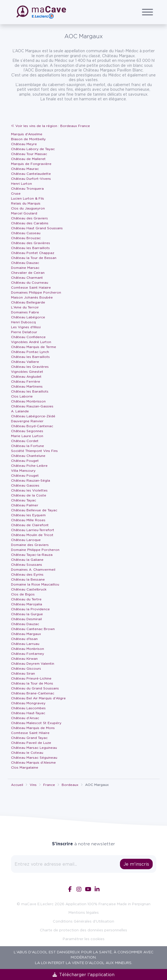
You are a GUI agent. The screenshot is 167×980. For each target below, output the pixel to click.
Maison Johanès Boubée (32, 297)
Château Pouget (25, 461)
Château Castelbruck (29, 589)
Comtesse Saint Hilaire (30, 733)
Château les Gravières (30, 367)
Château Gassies (25, 485)
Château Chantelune (28, 456)
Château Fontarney (28, 654)
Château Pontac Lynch (30, 352)
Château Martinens (27, 386)
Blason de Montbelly (28, 139)
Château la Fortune (28, 446)
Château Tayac (24, 500)
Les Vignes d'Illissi (26, 327)
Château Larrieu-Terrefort (33, 530)
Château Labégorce (28, 317)
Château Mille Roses (28, 520)
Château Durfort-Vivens (31, 179)
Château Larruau (25, 644)
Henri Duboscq (23, 322)
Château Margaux (26, 634)
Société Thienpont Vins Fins (34, 451)
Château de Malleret (28, 159)
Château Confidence (28, 337)
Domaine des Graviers (30, 545)
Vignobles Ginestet (27, 372)
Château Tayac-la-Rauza (32, 555)
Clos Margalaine (25, 767)
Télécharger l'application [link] (83, 975)
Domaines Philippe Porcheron (36, 292)
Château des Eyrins (27, 574)
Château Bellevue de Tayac (34, 510)
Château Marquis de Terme (34, 347)
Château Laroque (26, 540)
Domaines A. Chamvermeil (33, 569)
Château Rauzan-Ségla (31, 480)
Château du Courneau (30, 282)
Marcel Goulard (24, 213)
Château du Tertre (26, 599)
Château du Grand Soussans (35, 688)
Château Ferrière (26, 381)
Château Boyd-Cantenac (32, 426)
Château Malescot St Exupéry (36, 723)
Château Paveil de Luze (31, 743)
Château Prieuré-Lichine (31, 678)
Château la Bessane (28, 579)
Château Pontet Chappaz (33, 253)
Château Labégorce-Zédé (33, 416)
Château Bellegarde (28, 302)
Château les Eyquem (28, 515)
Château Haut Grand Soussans (37, 228)
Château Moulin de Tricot (32, 535)
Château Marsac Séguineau (34, 757)
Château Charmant (27, 278)
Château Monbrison (28, 649)
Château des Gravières (31, 243)
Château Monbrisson (28, 401)
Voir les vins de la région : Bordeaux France (50, 126)
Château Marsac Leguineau (34, 748)
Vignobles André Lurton (31, 342)
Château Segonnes (27, 431)
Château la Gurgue (27, 614)
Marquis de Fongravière (31, 164)
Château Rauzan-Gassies (32, 406)
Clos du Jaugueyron (28, 208)
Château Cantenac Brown (33, 629)
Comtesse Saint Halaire (31, 287)
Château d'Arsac (25, 718)
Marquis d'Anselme (27, 134)
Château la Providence (30, 609)
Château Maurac (25, 169)
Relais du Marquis (26, 203)
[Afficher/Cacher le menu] (147, 12)
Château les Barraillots (30, 248)
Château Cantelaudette (31, 174)
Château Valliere (25, 362)
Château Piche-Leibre (29, 466)
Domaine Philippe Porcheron (35, 550)
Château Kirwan (24, 659)
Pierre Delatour (24, 332)
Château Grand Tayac (29, 738)
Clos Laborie (22, 396)
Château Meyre (24, 144)
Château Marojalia (27, 604)
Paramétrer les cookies (84, 939)
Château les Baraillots (30, 391)
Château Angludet (26, 376)
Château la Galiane (27, 560)
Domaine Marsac (25, 268)
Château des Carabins (30, 223)
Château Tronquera (27, 188)
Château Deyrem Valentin (33, 663)
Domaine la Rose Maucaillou (35, 584)
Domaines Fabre (25, 312)
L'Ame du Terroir (25, 307)
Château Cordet (25, 441)
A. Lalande (20, 411)
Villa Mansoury (23, 470)
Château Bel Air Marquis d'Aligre (38, 698)
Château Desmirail (26, 619)
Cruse (16, 193)
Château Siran (23, 673)
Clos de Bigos (23, 594)
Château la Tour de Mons (32, 683)
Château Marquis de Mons (33, 728)
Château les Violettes (29, 490)
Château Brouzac (26, 238)
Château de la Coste (29, 495)
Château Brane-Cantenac (33, 693)
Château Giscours (26, 668)
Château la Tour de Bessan (34, 258)
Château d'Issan (24, 639)
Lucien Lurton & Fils (28, 198)
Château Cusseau (26, 233)
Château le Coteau (27, 753)
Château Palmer (25, 505)
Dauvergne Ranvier (27, 421)
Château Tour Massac (29, 154)
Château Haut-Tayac (28, 713)
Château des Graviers (29, 218)
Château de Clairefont (30, 525)
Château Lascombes (28, 708)
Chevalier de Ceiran (28, 273)
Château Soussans (27, 564)
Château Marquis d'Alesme (33, 762)
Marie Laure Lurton (27, 436)
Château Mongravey (28, 703)
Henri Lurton (21, 183)
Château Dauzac (25, 263)
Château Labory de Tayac (33, 149)
